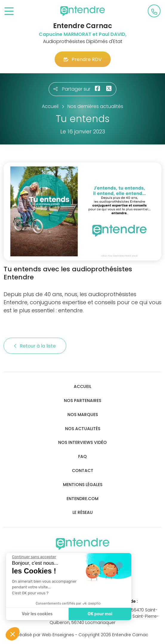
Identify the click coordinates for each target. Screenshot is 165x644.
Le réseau (83, 513)
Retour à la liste (35, 346)
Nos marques (83, 415)
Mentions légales (83, 485)
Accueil (82, 387)
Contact (83, 471)
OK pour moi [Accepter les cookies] (98, 614)
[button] (13, 634)
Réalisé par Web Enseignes (46, 635)
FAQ (82, 457)
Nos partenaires (82, 401)
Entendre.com (82, 499)
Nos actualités (83, 429)
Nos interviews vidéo (82, 443)
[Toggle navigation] (9, 12)
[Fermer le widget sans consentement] (33, 557)
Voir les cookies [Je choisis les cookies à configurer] (36, 614)
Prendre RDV (83, 59)
